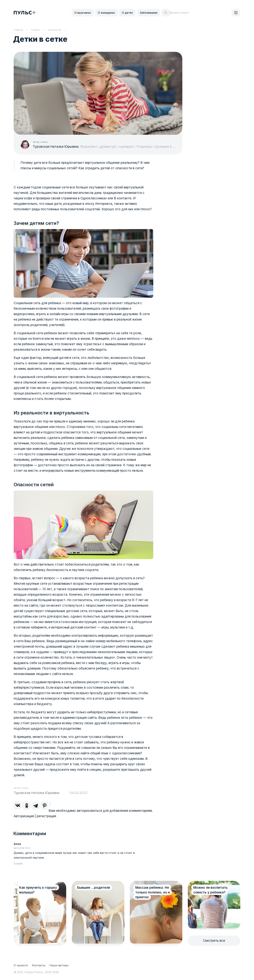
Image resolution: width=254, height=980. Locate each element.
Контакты (39, 965)
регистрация (46, 816)
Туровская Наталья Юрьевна (56, 147)
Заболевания (149, 13)
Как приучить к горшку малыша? (38, 890)
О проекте (21, 965)
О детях (127, 13)
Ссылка (18, 864)
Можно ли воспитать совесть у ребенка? (210, 890)
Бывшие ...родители (94, 888)
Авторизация (24, 816)
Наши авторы (59, 965)
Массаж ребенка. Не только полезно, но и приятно (153, 892)
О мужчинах (83, 13)
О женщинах (106, 13)
